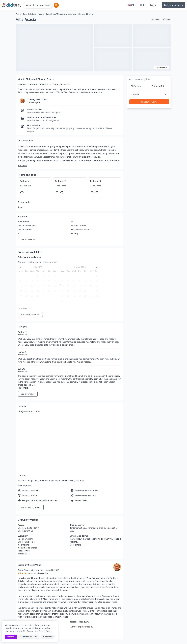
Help (143, 5)
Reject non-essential (29, 637)
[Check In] (139, 86)
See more (22, 166)
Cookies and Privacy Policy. (39, 631)
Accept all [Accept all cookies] (11, 637)
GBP (133, 5)
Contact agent (33, 102)
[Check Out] (160, 86)
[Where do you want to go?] (38, 5)
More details (24, 554)
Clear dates (23, 309)
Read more (23, 388)
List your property (174, 5)
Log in (153, 5)
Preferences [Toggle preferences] (48, 637)
